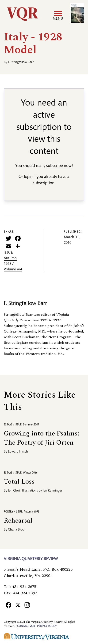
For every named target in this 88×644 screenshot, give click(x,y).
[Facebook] (8, 605)
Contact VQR (26, 626)
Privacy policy (47, 626)
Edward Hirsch (18, 452)
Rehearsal (18, 521)
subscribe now (59, 166)
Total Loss (19, 482)
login (28, 177)
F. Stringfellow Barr (21, 62)
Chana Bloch (17, 530)
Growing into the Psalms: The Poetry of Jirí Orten (42, 438)
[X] (18, 605)
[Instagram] (27, 605)
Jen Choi (14, 491)
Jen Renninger (52, 491)
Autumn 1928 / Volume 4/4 (13, 264)
